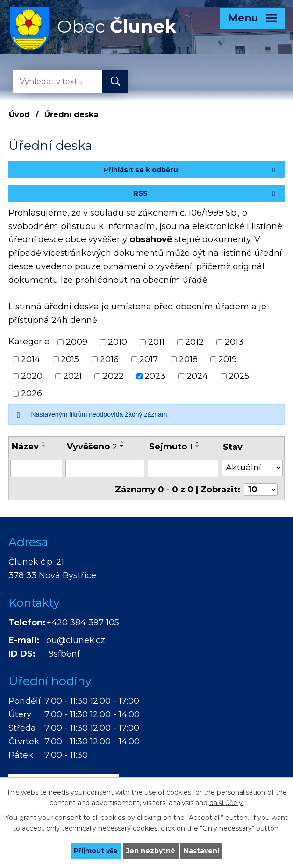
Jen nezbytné (151, 851)
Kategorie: (30, 342)
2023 (155, 376)
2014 (31, 359)
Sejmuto (171, 447)
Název (25, 447)
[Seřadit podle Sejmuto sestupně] (198, 446)
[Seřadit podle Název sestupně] (44, 446)
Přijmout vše (96, 851)
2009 (77, 342)
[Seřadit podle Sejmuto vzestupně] (198, 442)
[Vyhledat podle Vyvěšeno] (105, 469)
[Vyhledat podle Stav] (252, 468)
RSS (205, 193)
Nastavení (201, 851)
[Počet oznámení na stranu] (261, 490)
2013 (234, 342)
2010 (118, 342)
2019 (228, 359)
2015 (70, 359)
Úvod (19, 114)
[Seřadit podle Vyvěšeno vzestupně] (122, 442)
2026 (32, 393)
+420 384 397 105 (83, 623)
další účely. (227, 803)
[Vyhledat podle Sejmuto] (183, 469)
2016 (109, 359)
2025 (239, 376)
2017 (149, 359)
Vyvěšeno (92, 447)
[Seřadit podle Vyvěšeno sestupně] (122, 446)
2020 (32, 376)
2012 (194, 342)
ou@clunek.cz (76, 640)
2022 (113, 376)
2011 (156, 342)
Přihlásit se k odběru (191, 170)
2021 (72, 376)
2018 (188, 359)
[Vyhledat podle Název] (36, 469)
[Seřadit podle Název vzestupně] (44, 442)
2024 (197, 376)
